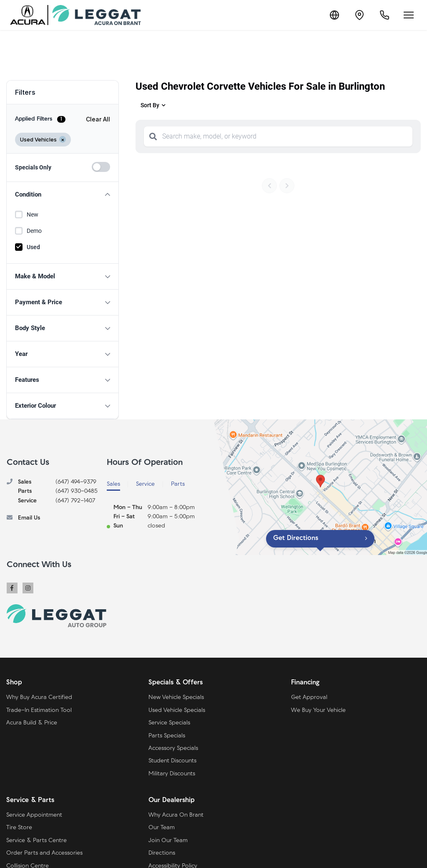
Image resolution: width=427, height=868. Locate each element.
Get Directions (296, 538)
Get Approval (309, 698)
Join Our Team (168, 841)
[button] (63, 195)
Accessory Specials (173, 748)
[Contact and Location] (359, 15)
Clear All (98, 119)
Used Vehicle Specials (177, 710)
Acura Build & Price (32, 723)
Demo (34, 231)
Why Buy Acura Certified (39, 698)
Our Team (162, 828)
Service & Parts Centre (36, 841)
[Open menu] (409, 15)
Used (33, 247)
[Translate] (334, 15)
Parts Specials (167, 736)
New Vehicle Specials (176, 698)
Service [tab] (145, 484)
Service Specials (169, 723)
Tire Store (19, 828)
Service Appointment (34, 815)
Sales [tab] (113, 484)
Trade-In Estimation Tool (39, 710)
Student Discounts (172, 761)
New (33, 214)
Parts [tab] (178, 484)
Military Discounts (172, 774)
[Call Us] (384, 15)
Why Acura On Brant (176, 815)
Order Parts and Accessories (44, 853)
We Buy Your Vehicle (318, 710)
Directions (162, 853)
